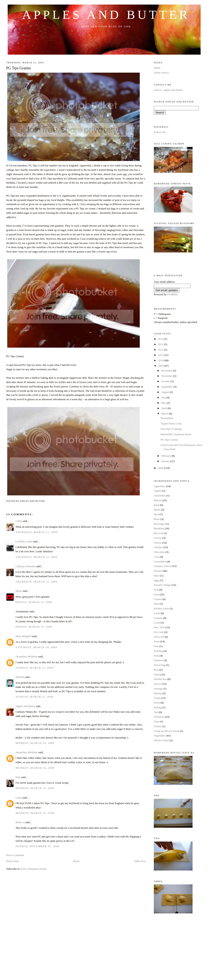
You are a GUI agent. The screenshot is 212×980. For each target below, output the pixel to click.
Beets (157, 519)
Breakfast (159, 528)
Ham (156, 604)
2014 (161, 339)
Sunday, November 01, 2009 (37, 846)
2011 (161, 355)
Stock (157, 703)
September (167, 387)
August (166, 392)
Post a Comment (15, 855)
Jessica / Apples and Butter (168, 90)
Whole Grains (161, 740)
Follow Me (160, 132)
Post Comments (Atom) (34, 869)
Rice (156, 670)
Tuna (157, 721)
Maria (19, 591)
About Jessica (161, 73)
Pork (156, 656)
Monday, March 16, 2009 (35, 743)
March (165, 414)
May (164, 403)
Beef (156, 514)
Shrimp (158, 693)
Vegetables (160, 736)
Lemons (158, 618)
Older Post (140, 861)
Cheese (158, 543)
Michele (20, 677)
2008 (161, 468)
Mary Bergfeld (23, 636)
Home (76, 861)
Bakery (158, 500)
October (166, 381)
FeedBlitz (173, 294)
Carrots (158, 538)
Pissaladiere (167, 418)
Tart (156, 712)
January (166, 461)
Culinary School (163, 566)
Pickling (158, 651)
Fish (156, 590)
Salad (157, 674)
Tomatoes (159, 717)
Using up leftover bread (167, 731)
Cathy (19, 521)
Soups (157, 698)
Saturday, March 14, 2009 (36, 647)
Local (157, 623)
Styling (158, 707)
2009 (161, 366)
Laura (19, 798)
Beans (157, 510)
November (167, 376)
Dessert (158, 571)
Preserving (160, 665)
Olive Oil (159, 637)
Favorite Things (162, 585)
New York (159, 627)
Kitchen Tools (161, 608)
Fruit (156, 594)
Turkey (158, 726)
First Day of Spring (171, 429)
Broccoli (158, 533)
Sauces (158, 684)
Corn (157, 557)
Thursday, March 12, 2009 (36, 532)
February (166, 456)
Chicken (158, 547)
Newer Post (12, 861)
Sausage (158, 689)
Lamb (157, 613)
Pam (18, 777)
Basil (157, 505)
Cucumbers (160, 561)
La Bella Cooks (24, 541)
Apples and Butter (106, 15)
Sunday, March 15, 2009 (34, 668)
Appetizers (160, 486)
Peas (156, 646)
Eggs (157, 580)
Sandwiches (160, 679)
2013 (161, 344)
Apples (158, 491)
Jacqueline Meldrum (27, 656)
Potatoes (158, 660)
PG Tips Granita (18, 68)
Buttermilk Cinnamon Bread (176, 434)
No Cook (159, 632)
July (164, 397)
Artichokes (160, 495)
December (167, 371)
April (164, 408)
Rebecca (20, 822)
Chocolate (159, 552)
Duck (157, 576)
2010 (161, 360)
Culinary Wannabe (26, 566)
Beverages (159, 524)
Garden (158, 599)
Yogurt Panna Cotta (171, 423)
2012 (161, 350)
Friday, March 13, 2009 (34, 602)
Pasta (157, 641)
